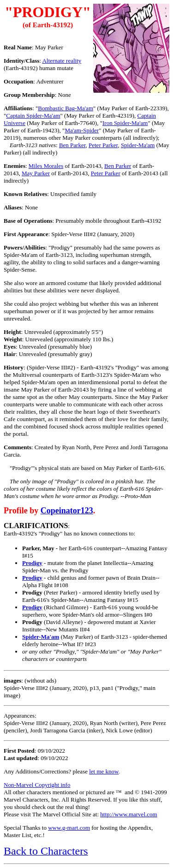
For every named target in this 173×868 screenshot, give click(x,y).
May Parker (36, 173)
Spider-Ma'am (138, 145)
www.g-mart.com (69, 828)
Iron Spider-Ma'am (125, 123)
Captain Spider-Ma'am (33, 116)
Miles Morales (46, 166)
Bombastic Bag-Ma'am (66, 108)
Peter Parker (103, 145)
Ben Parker (72, 145)
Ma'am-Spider (82, 130)
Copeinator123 (67, 511)
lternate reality (62, 61)
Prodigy (32, 563)
